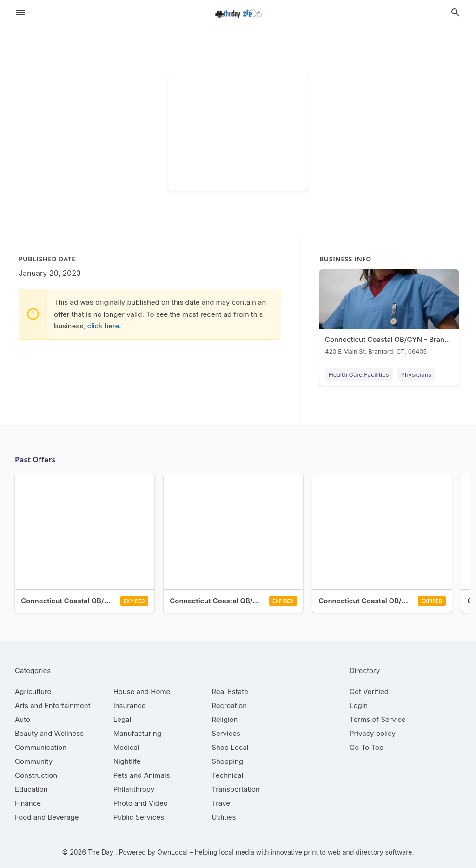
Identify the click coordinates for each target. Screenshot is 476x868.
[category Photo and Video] (141, 803)
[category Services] (226, 733)
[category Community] (34, 761)
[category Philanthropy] (134, 789)
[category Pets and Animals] (142, 775)
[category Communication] (41, 747)
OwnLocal (172, 852)
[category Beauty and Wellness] (49, 733)
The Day (102, 852)
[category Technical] (227, 775)
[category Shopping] (227, 761)
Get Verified (369, 691)
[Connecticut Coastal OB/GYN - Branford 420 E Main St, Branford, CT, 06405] (389, 314)
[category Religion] (225, 719)
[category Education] (31, 789)
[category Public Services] (139, 817)
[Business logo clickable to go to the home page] (238, 14)
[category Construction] (36, 775)
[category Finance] (28, 803)
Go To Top (367, 747)
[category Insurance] (130, 705)
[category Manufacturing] (137, 733)
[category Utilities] (224, 817)
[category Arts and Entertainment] (53, 705)
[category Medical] (126, 747)
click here (103, 326)
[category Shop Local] (230, 747)
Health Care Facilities (359, 374)
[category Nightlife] (127, 761)
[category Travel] (221, 803)
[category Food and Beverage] (47, 817)
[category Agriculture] (33, 691)
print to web (322, 852)
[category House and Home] (142, 691)
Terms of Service (378, 719)
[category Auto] (23, 719)
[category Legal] (122, 719)
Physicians (416, 374)
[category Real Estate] (230, 691)
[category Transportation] (236, 789)
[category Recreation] (229, 705)
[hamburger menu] (20, 13)
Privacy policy (373, 733)
